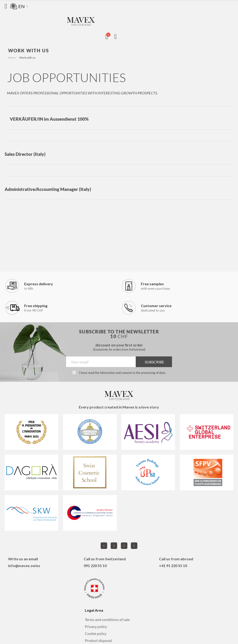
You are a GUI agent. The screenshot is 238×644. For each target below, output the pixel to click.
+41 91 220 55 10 (173, 566)
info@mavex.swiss (24, 566)
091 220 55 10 (95, 566)
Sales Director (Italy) (25, 154)
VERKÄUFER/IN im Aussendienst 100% (49, 119)
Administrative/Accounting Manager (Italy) (48, 189)
